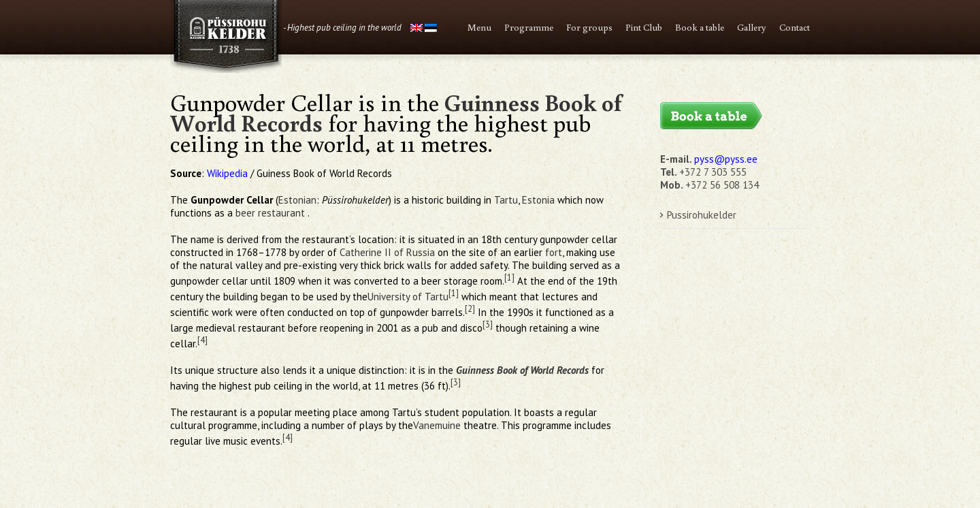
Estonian (297, 200)
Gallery (752, 27)
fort (554, 252)
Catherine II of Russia (387, 252)
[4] (202, 340)
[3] (488, 324)
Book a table (700, 27)
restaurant (281, 213)
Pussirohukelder (702, 215)
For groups (589, 27)
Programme (529, 27)
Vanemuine (437, 425)
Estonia (538, 200)
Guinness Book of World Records (522, 370)
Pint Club (644, 27)
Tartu (506, 200)
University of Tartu (408, 297)
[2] (470, 308)
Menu (479, 27)
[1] (509, 277)
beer (245, 213)
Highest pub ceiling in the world (344, 28)
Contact (795, 27)
